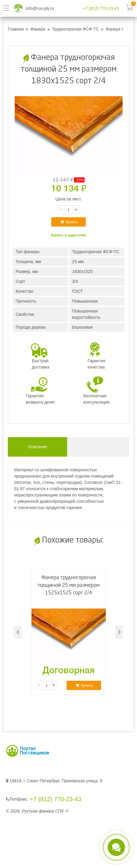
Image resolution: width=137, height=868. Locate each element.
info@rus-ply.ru (40, 8)
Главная (16, 29)
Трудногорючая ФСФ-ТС (75, 29)
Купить (69, 222)
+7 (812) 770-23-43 (101, 8)
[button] (119, 632)
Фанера (38, 29)
